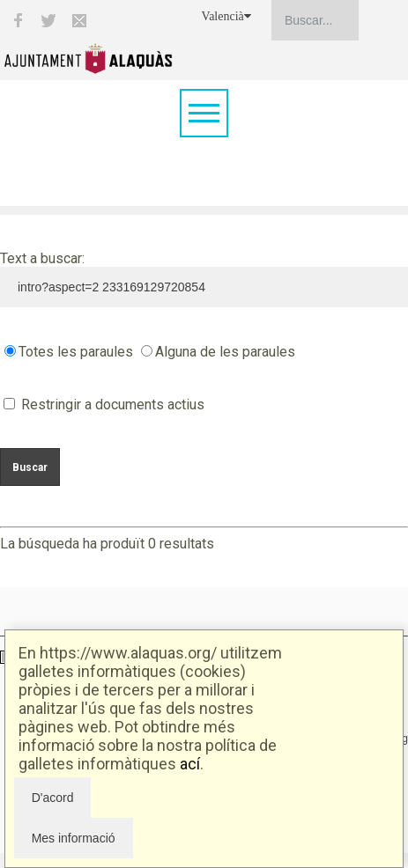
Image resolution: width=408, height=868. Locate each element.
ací (190, 764)
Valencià (226, 16)
